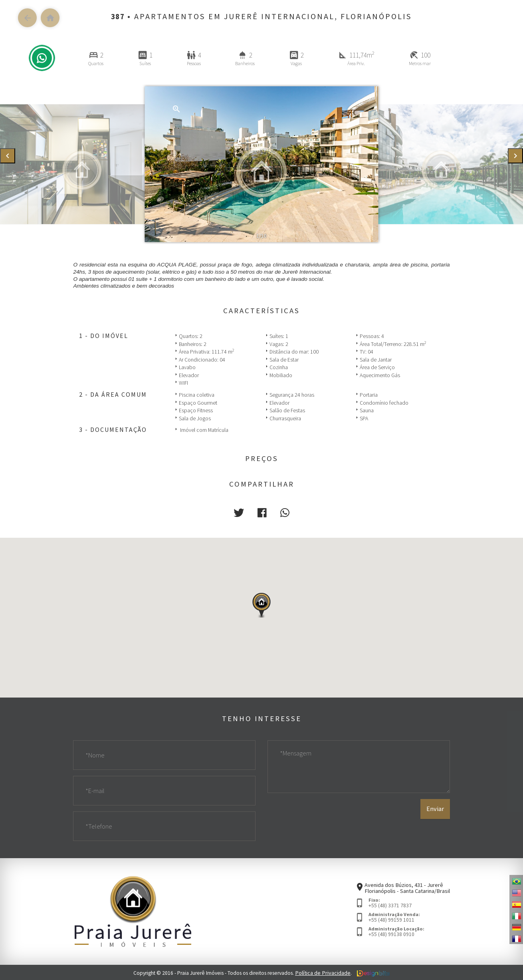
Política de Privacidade (323, 972)
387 (118, 16)
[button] (240, 512)
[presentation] (8, 156)
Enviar (435, 820)
